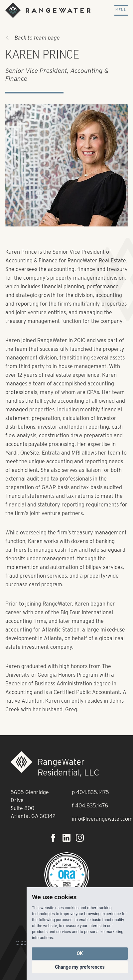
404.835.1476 (92, 806)
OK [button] (80, 953)
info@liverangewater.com (102, 819)
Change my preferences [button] (80, 967)
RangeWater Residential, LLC (68, 767)
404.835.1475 (93, 792)
